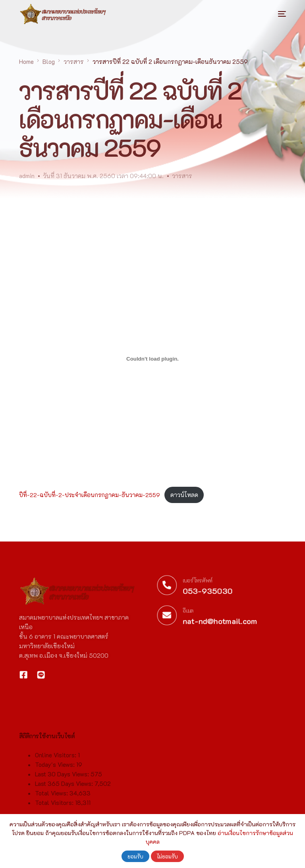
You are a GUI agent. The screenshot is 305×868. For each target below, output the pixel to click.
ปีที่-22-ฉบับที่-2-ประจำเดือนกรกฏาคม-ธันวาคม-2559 (90, 495)
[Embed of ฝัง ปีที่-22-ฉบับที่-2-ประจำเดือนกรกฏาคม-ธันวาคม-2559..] (152, 359)
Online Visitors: (56, 791)
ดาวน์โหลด (184, 495)
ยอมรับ (135, 856)
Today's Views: (56, 801)
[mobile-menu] (274, 14)
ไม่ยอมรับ (167, 856)
